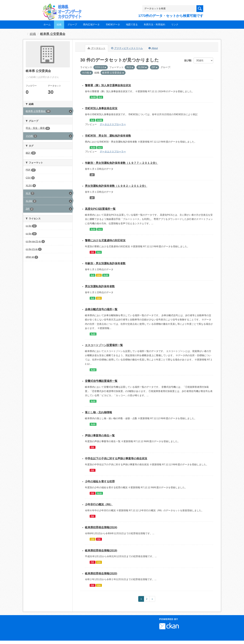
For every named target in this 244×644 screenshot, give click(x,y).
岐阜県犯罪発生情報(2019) (101, 551)
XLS (100, 97)
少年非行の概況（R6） (99, 504)
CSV (99, 275)
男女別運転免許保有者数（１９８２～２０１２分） (116, 186)
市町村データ (113, 24)
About (153, 48)
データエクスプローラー (113, 124)
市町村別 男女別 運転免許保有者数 (108, 136)
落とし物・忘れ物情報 (98, 412)
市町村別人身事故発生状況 (101, 108)
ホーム (47, 24)
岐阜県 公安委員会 (53, 34)
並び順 (188, 60)
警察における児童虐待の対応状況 (105, 240)
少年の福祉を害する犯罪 (100, 481)
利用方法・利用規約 (154, 24)
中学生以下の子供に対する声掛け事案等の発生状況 (116, 458)
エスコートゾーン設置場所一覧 (104, 345)
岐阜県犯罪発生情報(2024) (101, 527)
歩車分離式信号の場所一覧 (101, 309)
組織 (59, 24)
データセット (97, 48)
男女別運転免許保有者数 (100, 286)
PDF (92, 252)
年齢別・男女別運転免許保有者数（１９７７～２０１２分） (121, 163)
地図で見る (132, 24)
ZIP (92, 175)
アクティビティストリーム (127, 48)
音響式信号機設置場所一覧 (101, 381)
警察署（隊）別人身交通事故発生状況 (108, 85)
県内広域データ (91, 24)
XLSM (93, 97)
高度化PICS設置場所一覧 (100, 209)
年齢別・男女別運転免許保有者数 (105, 263)
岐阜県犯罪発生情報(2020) (101, 573)
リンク (175, 24)
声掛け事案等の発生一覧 (100, 435)
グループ (72, 24)
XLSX (93, 147)
